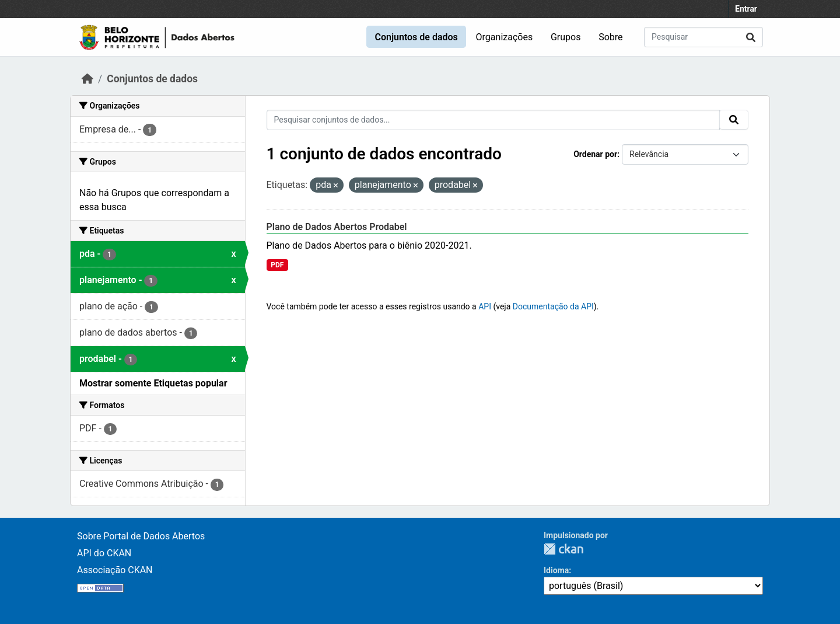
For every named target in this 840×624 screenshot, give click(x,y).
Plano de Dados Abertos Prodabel (337, 227)
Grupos (566, 37)
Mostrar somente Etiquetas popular (153, 383)
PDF (277, 265)
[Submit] (751, 37)
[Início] (87, 79)
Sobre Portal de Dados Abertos (141, 536)
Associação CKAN (115, 570)
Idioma (556, 570)
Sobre (610, 37)
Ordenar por (595, 154)
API (485, 306)
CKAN (563, 549)
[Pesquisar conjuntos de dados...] (703, 37)
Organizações (505, 37)
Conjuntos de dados (416, 37)
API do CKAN (104, 553)
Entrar (746, 9)
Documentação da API (553, 306)
